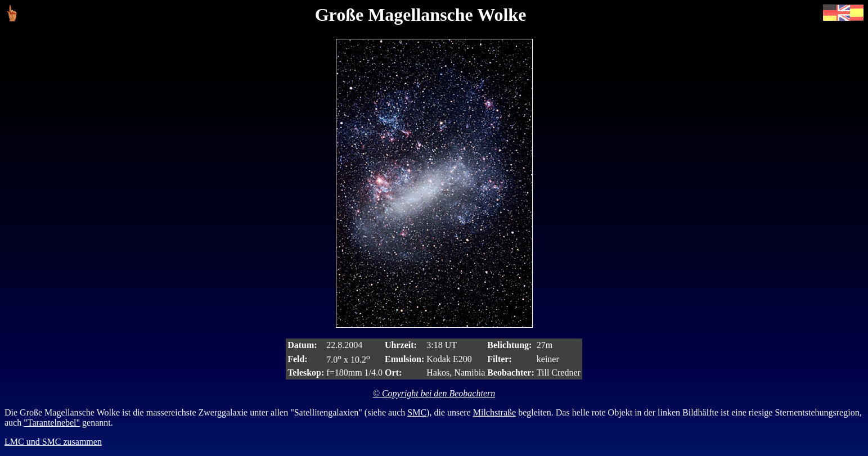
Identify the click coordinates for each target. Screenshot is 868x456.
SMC (417, 412)
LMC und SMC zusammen (53, 442)
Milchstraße (494, 412)
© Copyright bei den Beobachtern (434, 393)
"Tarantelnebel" (52, 423)
